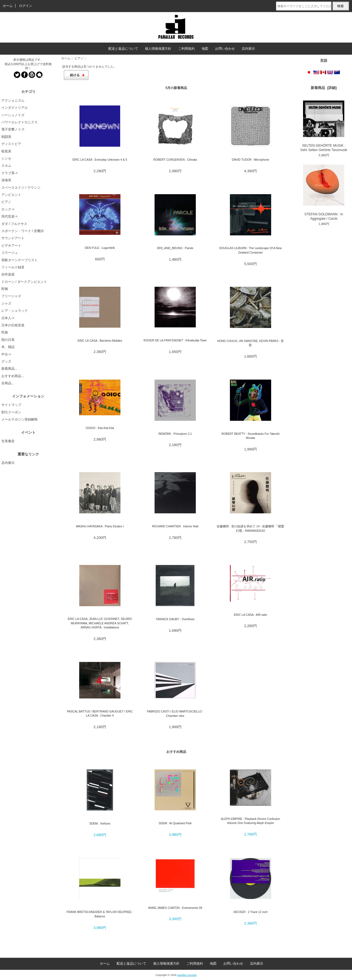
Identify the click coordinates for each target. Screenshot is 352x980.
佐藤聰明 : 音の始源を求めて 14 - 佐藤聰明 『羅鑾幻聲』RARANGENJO (250, 528)
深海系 (6, 180)
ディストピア (11, 144)
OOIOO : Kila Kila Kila (100, 428)
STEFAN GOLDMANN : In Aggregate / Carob (324, 193)
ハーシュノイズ (13, 115)
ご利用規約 (186, 49)
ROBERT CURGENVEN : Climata (175, 160)
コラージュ (10, 253)
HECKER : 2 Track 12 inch (251, 912)
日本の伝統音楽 (13, 325)
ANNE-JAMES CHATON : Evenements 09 (175, 908)
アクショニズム (13, 101)
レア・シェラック (15, 311)
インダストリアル (15, 108)
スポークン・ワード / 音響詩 (23, 231)
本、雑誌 (8, 347)
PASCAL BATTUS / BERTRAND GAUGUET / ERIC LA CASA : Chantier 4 (100, 713)
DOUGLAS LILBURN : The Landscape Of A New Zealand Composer (250, 250)
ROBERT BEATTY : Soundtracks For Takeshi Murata (250, 436)
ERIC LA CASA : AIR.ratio (250, 615)
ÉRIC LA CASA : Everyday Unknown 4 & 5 (100, 160)
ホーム (8, 6)
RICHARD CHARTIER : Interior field (175, 526)
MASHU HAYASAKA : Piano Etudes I (100, 526)
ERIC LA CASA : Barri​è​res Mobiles (100, 341)
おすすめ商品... (13, 376)
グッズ (6, 361)
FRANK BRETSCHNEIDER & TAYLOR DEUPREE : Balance (100, 914)
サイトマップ (11, 405)
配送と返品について (123, 49)
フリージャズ (11, 296)
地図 (205, 49)
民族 (5, 332)
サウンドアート (13, 238)
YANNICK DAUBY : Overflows (175, 619)
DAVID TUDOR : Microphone (251, 160)
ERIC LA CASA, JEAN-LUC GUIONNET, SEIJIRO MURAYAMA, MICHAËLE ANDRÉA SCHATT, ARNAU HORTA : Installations (100, 623)
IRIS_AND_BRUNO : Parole (175, 248)
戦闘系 (6, 137)
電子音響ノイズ (13, 129)
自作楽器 (8, 274)
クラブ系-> (9, 173)
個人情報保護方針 (158, 49)
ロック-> (8, 209)
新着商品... (9, 369)
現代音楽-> (9, 216)
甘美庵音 (8, 441)
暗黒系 (6, 151)
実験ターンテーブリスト (20, 260)
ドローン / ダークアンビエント (24, 282)
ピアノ (79, 58)
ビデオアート (11, 246)
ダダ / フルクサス (14, 224)
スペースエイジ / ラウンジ (21, 188)
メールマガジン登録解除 (20, 419)
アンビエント (11, 195)
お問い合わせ (225, 49)
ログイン (26, 6)
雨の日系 (8, 340)
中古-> (6, 354)
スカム (6, 166)
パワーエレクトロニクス (20, 122)
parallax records (187, 975)
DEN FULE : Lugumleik (100, 248)
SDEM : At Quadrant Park (175, 823)
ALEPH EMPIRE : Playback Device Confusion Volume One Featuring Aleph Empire (250, 821)
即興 (5, 289)
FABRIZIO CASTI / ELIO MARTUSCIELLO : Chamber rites (175, 713)
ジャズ (6, 304)
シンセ (6, 158)
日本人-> (8, 318)
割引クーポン (11, 412)
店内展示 (248, 49)
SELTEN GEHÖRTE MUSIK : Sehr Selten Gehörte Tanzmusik (324, 126)
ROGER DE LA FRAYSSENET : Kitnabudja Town (175, 340)
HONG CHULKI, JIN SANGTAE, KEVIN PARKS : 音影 (250, 343)
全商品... (8, 383)
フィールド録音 (13, 267)
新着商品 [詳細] (324, 88)
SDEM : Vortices (100, 823)
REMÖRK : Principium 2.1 (175, 434)
